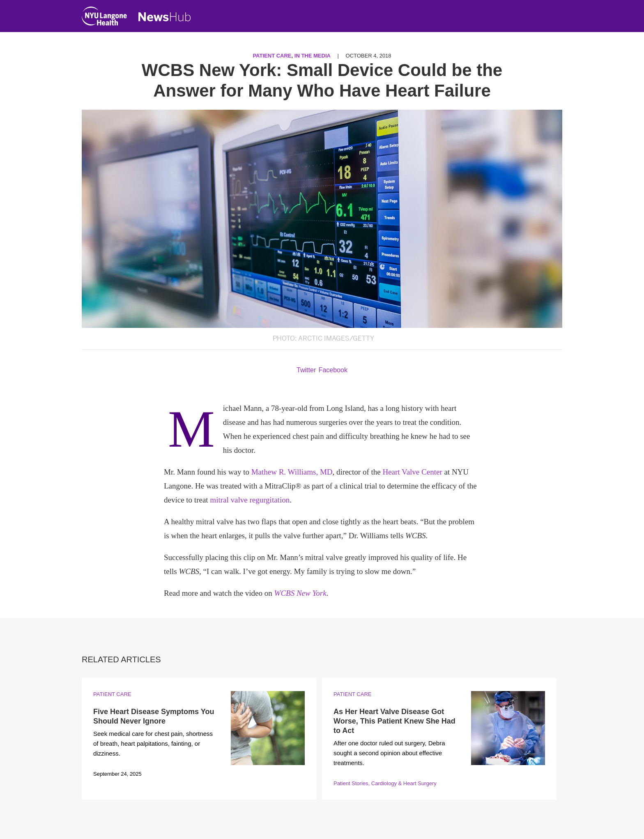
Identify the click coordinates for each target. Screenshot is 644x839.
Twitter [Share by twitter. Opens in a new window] (306, 370)
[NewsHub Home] (165, 17)
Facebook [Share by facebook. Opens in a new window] (333, 370)
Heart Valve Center (412, 472)
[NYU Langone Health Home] (104, 18)
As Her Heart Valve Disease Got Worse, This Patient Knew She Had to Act (394, 721)
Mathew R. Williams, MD (292, 472)
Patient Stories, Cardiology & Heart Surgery (385, 783)
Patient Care (272, 56)
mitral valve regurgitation (250, 500)
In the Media (313, 56)
